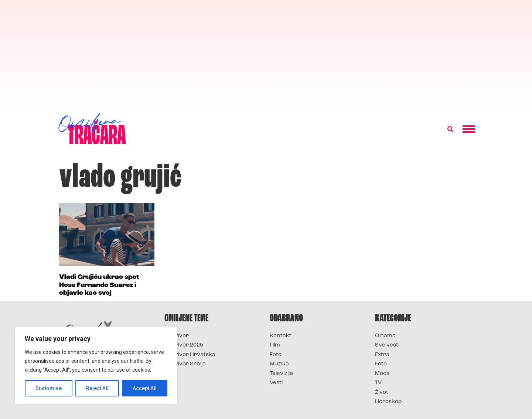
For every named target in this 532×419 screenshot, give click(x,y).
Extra (382, 355)
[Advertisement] (266, 55)
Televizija (281, 374)
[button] (450, 129)
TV (378, 383)
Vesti (276, 383)
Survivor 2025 (184, 345)
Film (275, 345)
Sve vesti (387, 345)
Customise (49, 388)
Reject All (97, 388)
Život (382, 393)
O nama (385, 336)
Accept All (145, 388)
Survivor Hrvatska (190, 355)
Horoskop (388, 402)
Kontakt (281, 336)
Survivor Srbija (185, 364)
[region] (96, 365)
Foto (276, 355)
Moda (382, 374)
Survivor (177, 336)
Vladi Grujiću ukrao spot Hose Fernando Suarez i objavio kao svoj (99, 285)
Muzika (279, 364)
